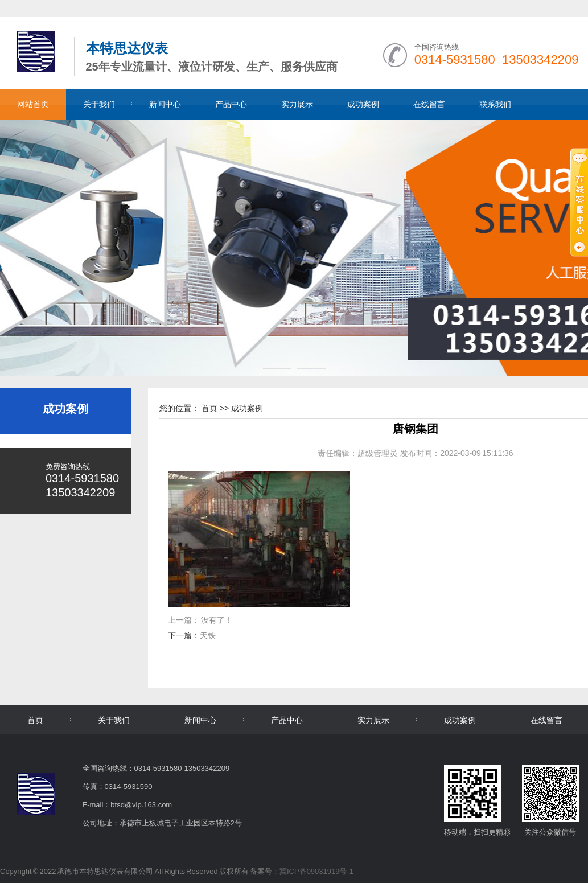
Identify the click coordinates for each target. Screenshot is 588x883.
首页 (209, 408)
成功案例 (363, 104)
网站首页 (33, 104)
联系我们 (495, 104)
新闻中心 (165, 104)
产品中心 (231, 104)
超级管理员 (377, 453)
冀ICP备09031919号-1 (316, 871)
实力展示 (297, 104)
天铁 (208, 635)
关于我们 (99, 104)
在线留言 (429, 104)
